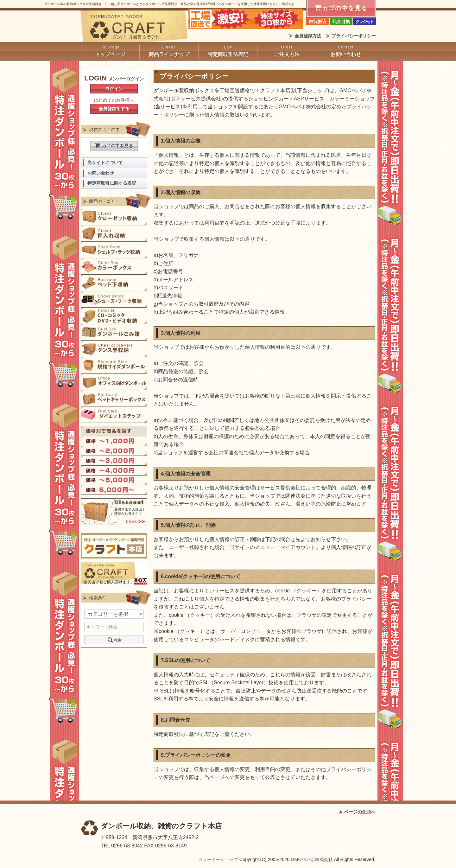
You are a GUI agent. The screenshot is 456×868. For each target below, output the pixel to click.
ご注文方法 (287, 54)
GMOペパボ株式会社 (312, 859)
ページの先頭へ (360, 812)
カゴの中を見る (114, 146)
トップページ (110, 54)
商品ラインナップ (169, 54)
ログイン (114, 89)
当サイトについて (105, 163)
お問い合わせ (346, 54)
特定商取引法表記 (228, 54)
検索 (114, 640)
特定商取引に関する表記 (112, 183)
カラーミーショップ (352, 99)
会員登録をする (114, 109)
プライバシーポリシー (354, 36)
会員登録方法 (308, 36)
